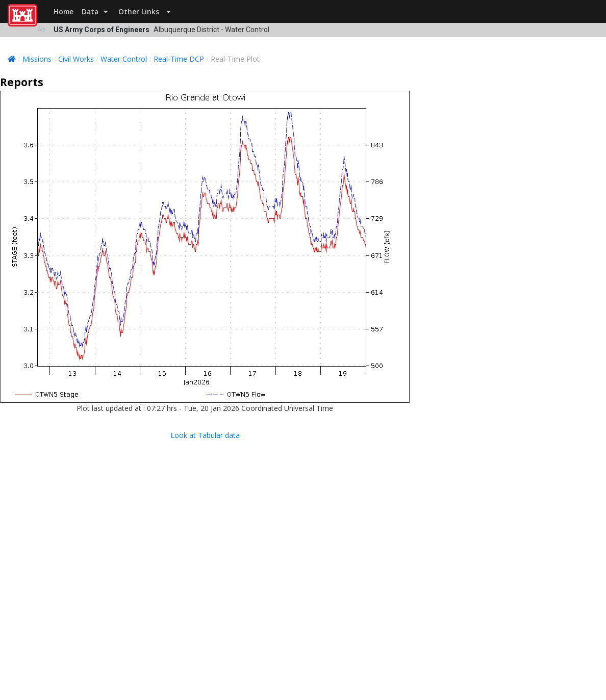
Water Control (124, 59)
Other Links (145, 11)
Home (64, 11)
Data (95, 11)
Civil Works (76, 59)
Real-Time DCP (179, 59)
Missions (37, 59)
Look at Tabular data (205, 435)
